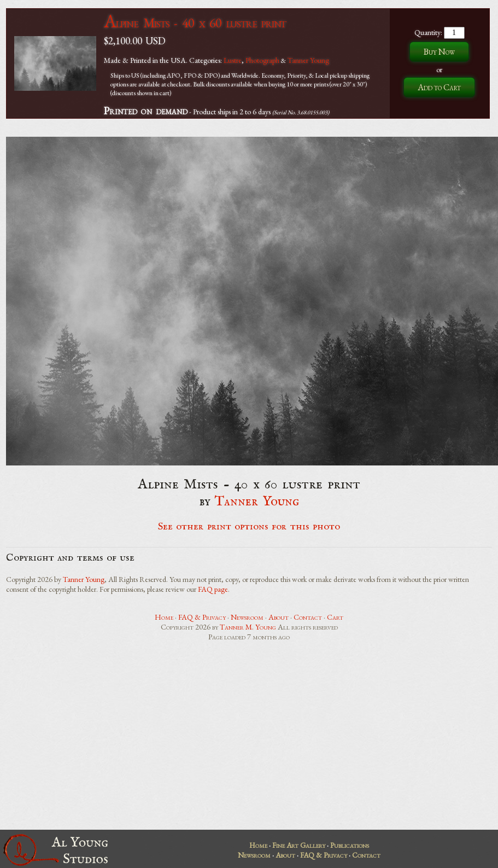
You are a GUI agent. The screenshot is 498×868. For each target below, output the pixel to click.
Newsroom (247, 617)
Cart (335, 617)
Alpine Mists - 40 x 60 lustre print (195, 23)
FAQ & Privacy (202, 617)
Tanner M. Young (248, 627)
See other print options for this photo (249, 527)
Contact (308, 617)
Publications (350, 845)
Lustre (233, 60)
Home (164, 617)
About (279, 617)
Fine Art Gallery (299, 845)
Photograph (262, 60)
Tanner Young (308, 60)
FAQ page (213, 589)
